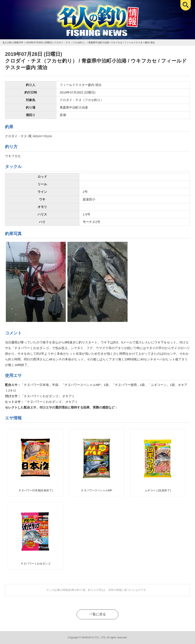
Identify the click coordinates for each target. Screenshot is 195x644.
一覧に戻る (97, 614)
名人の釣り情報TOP (13, 42)
